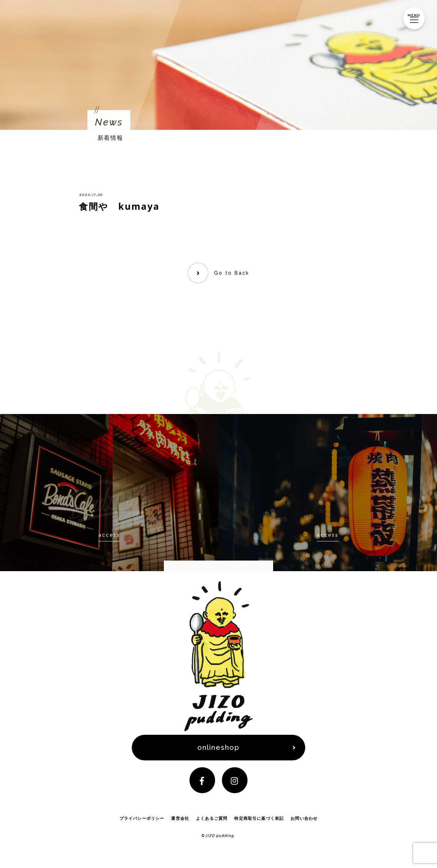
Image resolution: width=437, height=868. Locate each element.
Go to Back (232, 273)
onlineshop (219, 748)
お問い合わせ (304, 821)
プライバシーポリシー (142, 821)
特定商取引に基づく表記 (259, 821)
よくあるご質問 (212, 821)
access (109, 535)
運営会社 (180, 821)
